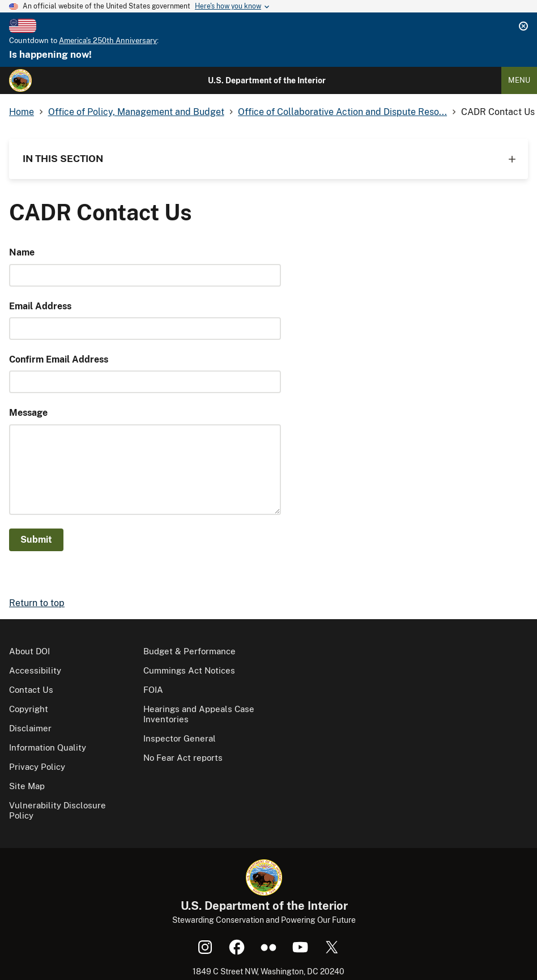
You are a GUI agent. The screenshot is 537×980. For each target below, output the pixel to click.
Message (28, 413)
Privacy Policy (37, 767)
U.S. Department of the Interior (267, 80)
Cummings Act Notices (189, 670)
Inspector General (180, 738)
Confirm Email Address (59, 359)
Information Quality (48, 747)
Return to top (37, 603)
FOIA (153, 690)
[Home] (20, 80)
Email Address (40, 306)
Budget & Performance (189, 651)
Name (22, 252)
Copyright (29, 709)
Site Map (27, 786)
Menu (519, 80)
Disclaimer (30, 728)
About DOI (29, 651)
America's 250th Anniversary (108, 41)
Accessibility (35, 670)
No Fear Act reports (183, 758)
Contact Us (31, 690)
